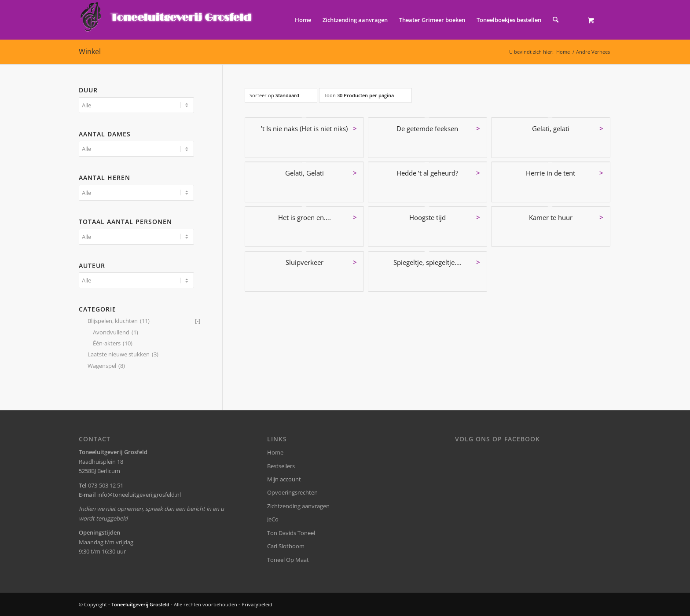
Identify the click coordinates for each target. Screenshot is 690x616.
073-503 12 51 (106, 485)
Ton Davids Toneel (291, 533)
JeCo (273, 519)
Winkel (90, 51)
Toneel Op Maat (288, 560)
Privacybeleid (257, 604)
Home (275, 452)
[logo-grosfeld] (167, 20)
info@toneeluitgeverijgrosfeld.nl (139, 495)
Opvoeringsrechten (292, 492)
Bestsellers (281, 466)
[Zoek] (556, 20)
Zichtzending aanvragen (298, 506)
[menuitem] (303, 20)
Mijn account (284, 479)
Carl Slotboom (286, 546)
